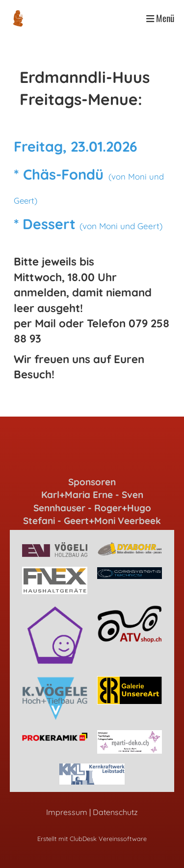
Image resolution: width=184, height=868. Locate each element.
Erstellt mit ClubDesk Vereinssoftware (92, 839)
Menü (160, 18)
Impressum (67, 812)
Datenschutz (115, 812)
